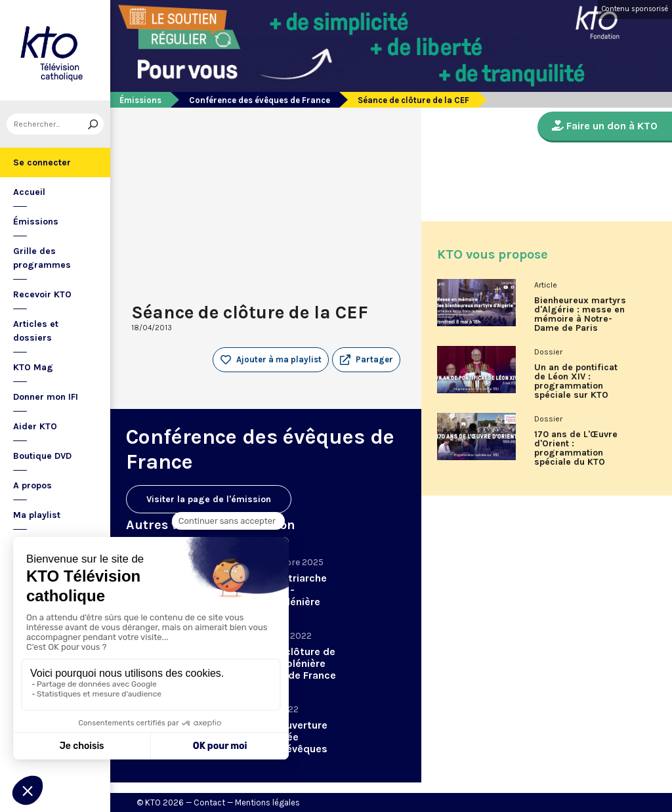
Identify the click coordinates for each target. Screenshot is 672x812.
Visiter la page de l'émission (209, 499)
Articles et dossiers (36, 331)
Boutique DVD (42, 456)
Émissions (36, 222)
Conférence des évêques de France (260, 100)
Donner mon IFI (46, 397)
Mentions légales (267, 802)
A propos (32, 485)
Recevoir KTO (42, 294)
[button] (366, 360)
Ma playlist (37, 515)
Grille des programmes (42, 258)
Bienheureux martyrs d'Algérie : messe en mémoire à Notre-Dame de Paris (580, 314)
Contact (209, 802)
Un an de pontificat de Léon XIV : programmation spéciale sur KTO (576, 381)
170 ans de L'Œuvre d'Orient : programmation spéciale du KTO (576, 448)
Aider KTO (35, 426)
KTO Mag (33, 367)
